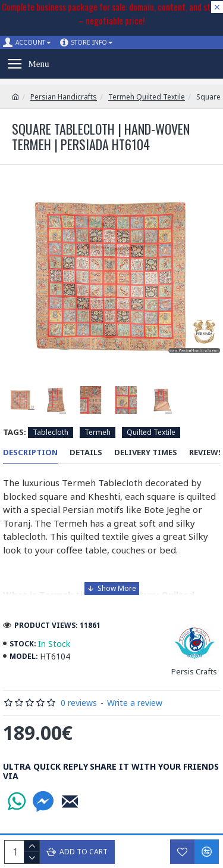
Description (30, 452)
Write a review (135, 703)
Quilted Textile (151, 432)
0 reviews (79, 703)
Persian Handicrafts (64, 97)
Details (86, 452)
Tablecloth (51, 432)
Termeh (98, 432)
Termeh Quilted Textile (147, 97)
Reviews (206, 452)
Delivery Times (146, 452)
